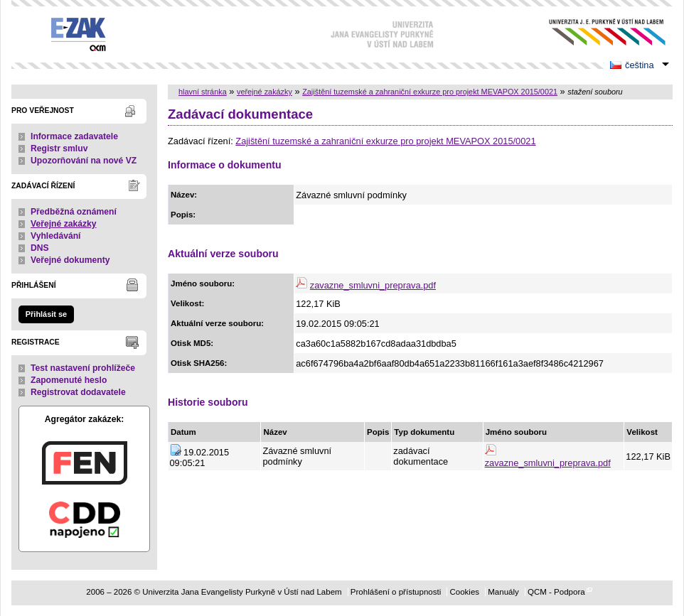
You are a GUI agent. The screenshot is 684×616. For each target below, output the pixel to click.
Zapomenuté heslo (69, 380)
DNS (40, 248)
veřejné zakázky (264, 92)
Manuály (503, 592)
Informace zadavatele (74, 136)
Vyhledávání (56, 236)
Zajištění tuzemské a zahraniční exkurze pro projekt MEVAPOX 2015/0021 (430, 92)
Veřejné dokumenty (70, 260)
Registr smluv (59, 148)
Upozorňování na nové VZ (84, 161)
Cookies (464, 592)
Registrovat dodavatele (78, 392)
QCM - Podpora (556, 592)
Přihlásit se (46, 314)
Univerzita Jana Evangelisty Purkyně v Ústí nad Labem (596, 32)
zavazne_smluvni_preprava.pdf (373, 285)
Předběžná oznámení (74, 212)
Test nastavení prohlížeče (83, 368)
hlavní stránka (203, 92)
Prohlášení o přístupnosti (396, 592)
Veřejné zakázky (64, 224)
